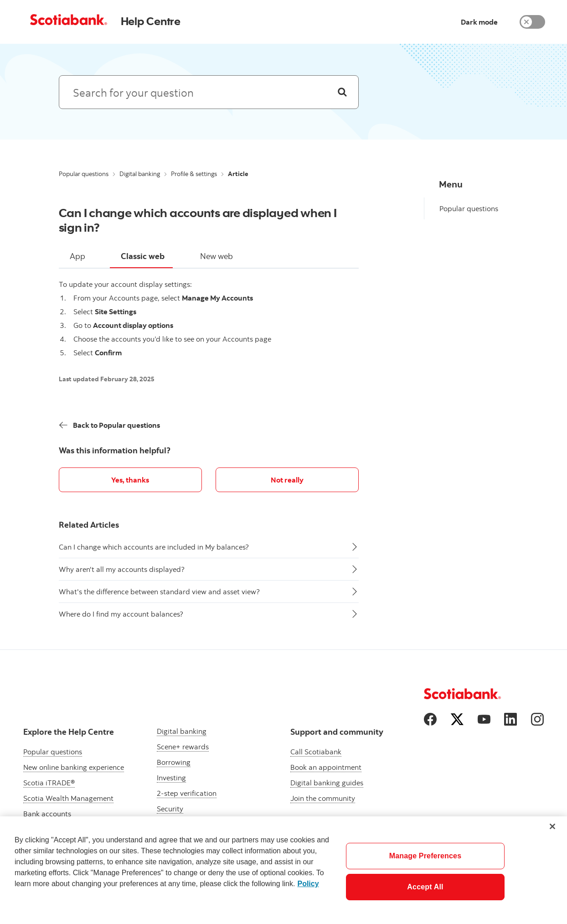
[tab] (77, 257)
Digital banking (140, 174)
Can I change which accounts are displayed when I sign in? (198, 220)
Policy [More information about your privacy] (308, 884)
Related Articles (89, 525)
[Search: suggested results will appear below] (209, 92)
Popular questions (84, 174)
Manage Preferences (425, 856)
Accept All (425, 887)
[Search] (342, 92)
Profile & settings (194, 174)
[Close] (552, 826)
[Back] (110, 425)
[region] (283, 870)
